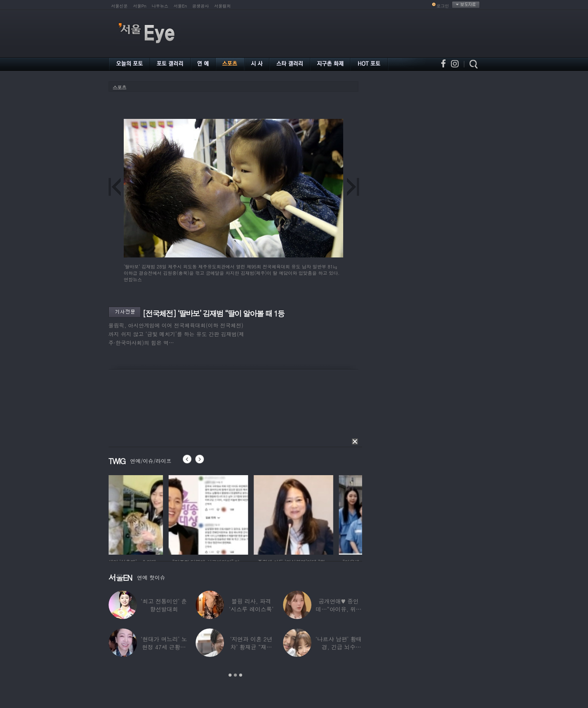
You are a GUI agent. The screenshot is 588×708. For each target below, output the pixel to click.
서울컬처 (222, 6)
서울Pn (140, 6)
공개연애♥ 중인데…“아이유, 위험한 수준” (338, 609)
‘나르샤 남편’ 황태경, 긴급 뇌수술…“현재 (339, 647)
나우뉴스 (160, 6)
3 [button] (241, 675)
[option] (148, 514)
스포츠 (120, 87)
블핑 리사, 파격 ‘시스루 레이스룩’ (251, 605)
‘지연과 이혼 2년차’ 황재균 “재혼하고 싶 (251, 647)
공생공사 (201, 6)
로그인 (443, 6)
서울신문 (120, 6)
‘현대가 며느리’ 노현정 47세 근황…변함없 (164, 647)
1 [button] (230, 675)
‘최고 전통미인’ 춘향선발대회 (164, 605)
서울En (180, 6)
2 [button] (235, 675)
